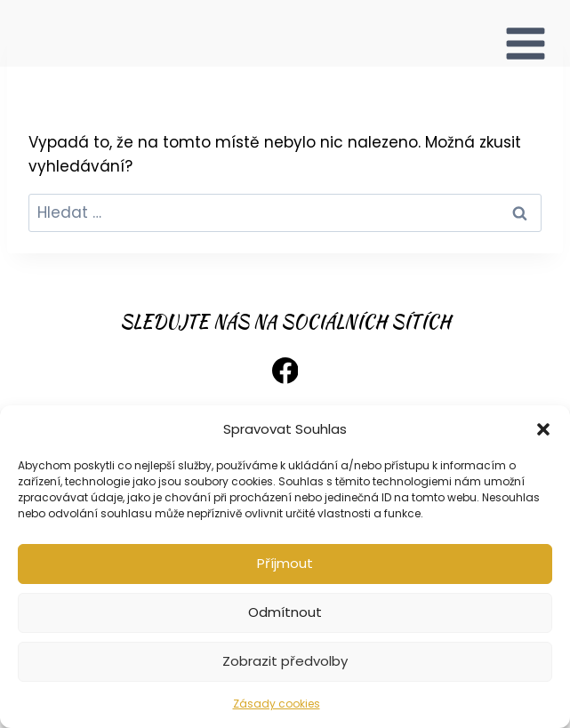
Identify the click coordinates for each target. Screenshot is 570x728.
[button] (543, 429)
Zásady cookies (277, 704)
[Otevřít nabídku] (526, 33)
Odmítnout (285, 612)
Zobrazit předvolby (285, 661)
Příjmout (285, 563)
